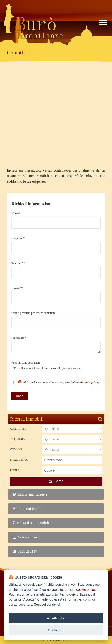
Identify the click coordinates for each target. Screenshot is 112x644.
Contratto (18, 429)
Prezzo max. (19, 460)
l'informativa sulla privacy (85, 382)
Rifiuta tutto (56, 630)
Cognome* (18, 238)
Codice (15, 470)
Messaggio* (19, 338)
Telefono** (18, 263)
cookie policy (86, 590)
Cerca (56, 481)
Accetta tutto (56, 618)
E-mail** (17, 288)
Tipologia (17, 439)
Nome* (16, 213)
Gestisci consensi (47, 605)
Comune (16, 449)
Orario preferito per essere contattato (33, 313)
